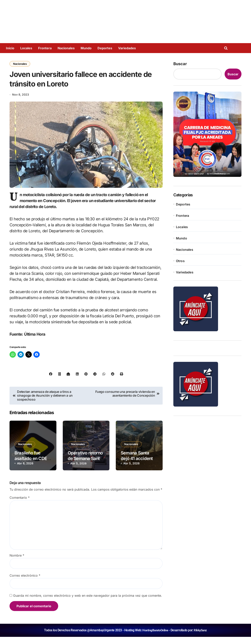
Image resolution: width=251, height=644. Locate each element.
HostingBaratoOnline (155, 637)
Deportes (105, 48)
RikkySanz (201, 637)
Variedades (127, 48)
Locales (26, 48)
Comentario (20, 505)
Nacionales (66, 48)
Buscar (180, 64)
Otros (180, 261)
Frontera (45, 48)
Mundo (86, 48)
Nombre (17, 563)
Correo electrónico (25, 583)
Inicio (10, 48)
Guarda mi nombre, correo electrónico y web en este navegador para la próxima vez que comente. (88, 603)
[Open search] (227, 48)
